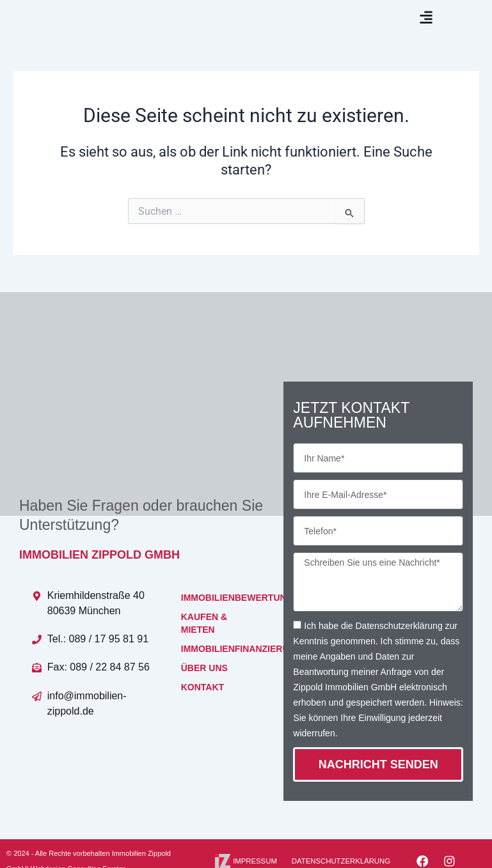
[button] (426, 27)
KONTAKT (202, 707)
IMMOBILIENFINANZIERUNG (220, 669)
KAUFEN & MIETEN (204, 643)
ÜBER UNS (204, 688)
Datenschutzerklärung (399, 645)
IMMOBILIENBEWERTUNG (220, 617)
